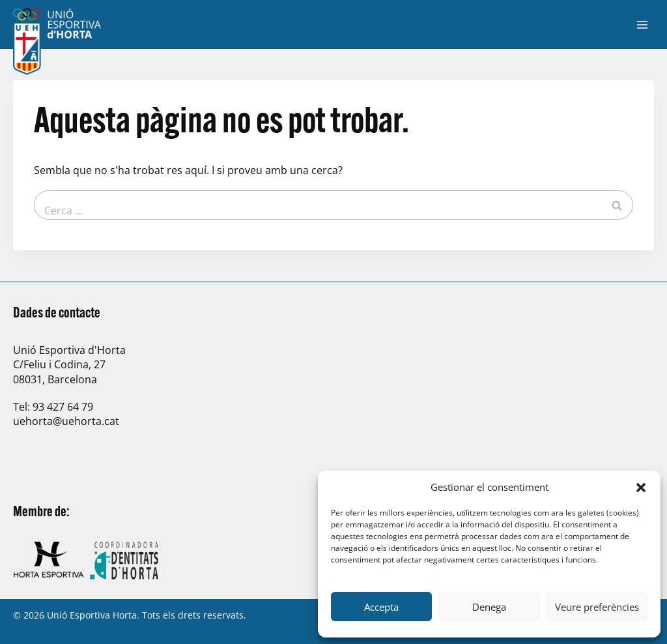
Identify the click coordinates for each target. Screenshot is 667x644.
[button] (641, 488)
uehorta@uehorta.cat (66, 421)
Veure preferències (597, 607)
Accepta (381, 607)
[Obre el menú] (642, 24)
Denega (489, 607)
